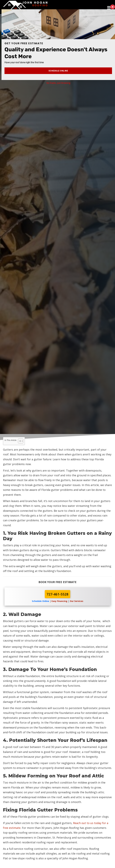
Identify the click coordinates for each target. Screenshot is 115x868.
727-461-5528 (57, 594)
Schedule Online (58, 71)
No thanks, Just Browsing (58, 83)
